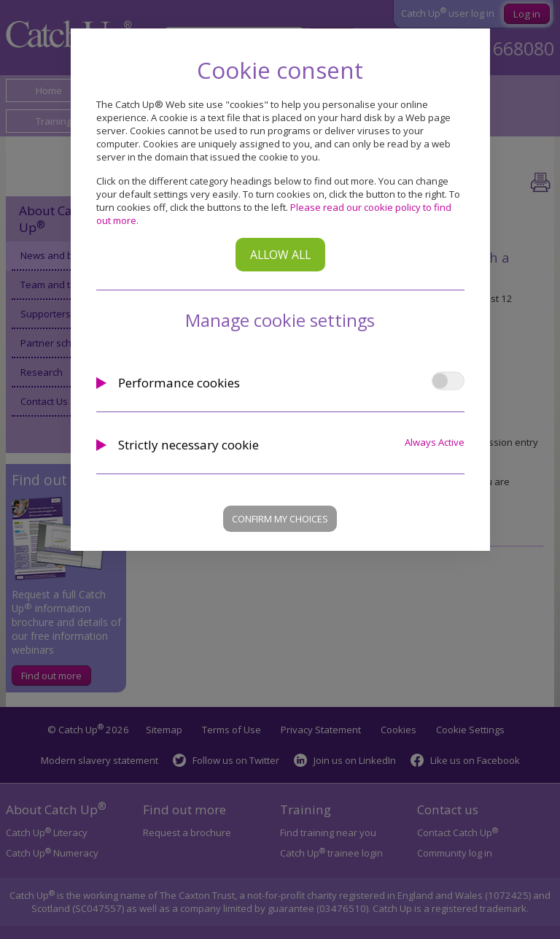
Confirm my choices (280, 519)
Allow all (280, 255)
